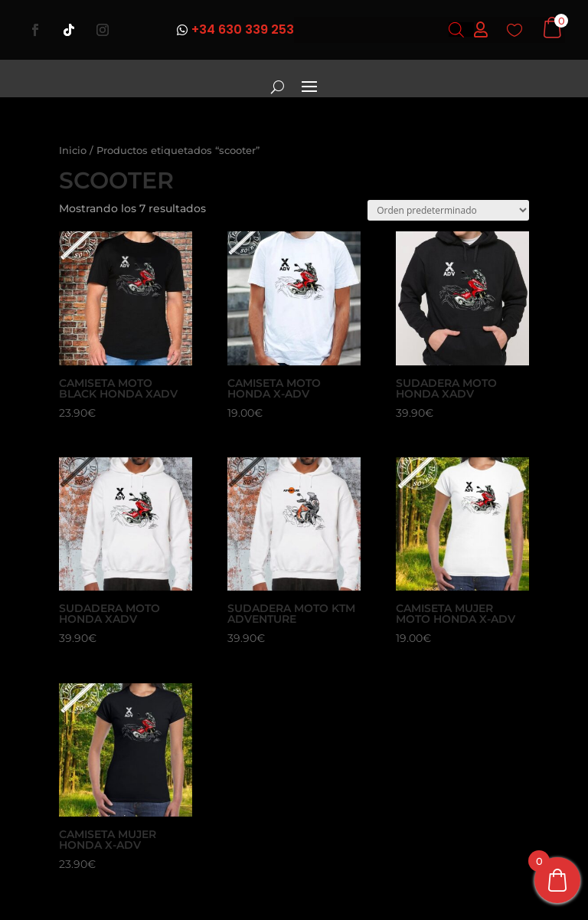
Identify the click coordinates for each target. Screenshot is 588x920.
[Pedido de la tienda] (448, 210)
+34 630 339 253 (243, 29)
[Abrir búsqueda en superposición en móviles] (456, 29)
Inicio (73, 151)
